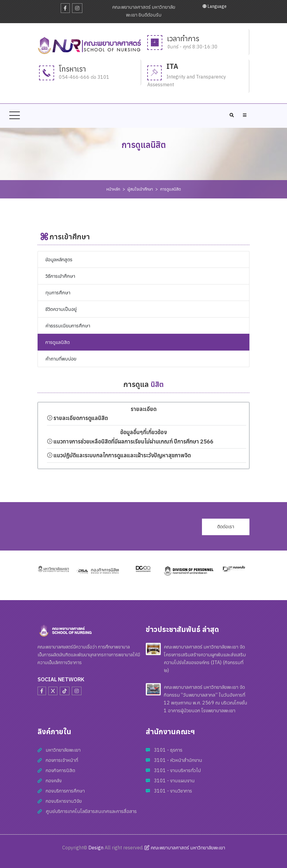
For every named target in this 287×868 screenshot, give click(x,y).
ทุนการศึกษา (58, 293)
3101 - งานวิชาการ (173, 791)
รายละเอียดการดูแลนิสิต (77, 418)
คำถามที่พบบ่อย (61, 359)
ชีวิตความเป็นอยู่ (61, 309)
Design (96, 848)
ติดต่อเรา (226, 527)
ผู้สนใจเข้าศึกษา (140, 189)
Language (215, 6)
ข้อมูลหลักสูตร (59, 259)
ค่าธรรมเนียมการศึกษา (68, 326)
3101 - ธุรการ (168, 750)
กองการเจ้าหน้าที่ (62, 760)
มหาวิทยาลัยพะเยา (63, 750)
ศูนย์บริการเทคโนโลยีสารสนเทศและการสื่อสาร (91, 811)
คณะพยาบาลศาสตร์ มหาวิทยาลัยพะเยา (185, 848)
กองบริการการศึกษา (65, 791)
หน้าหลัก (113, 189)
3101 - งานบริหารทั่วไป (177, 770)
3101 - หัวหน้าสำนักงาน (178, 760)
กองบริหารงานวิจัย (64, 801)
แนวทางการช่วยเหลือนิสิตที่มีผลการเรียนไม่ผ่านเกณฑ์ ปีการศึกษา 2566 (130, 442)
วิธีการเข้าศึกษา (60, 276)
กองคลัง (54, 781)
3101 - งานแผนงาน (174, 781)
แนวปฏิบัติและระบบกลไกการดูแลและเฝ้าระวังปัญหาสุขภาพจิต (119, 455)
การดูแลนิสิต (171, 189)
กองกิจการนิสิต (60, 770)
